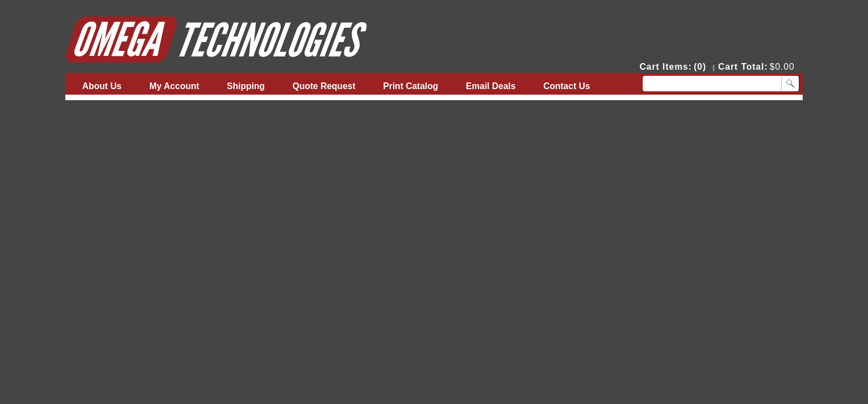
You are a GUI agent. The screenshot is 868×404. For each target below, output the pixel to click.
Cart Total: (743, 67)
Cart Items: (666, 67)
